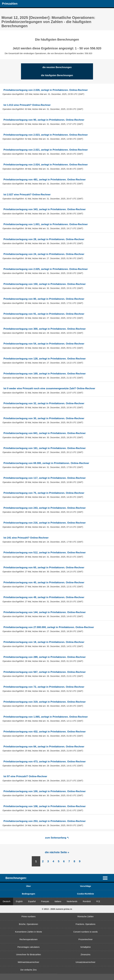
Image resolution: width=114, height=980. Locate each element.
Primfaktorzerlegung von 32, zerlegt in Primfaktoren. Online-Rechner (44, 403)
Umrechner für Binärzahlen (28, 955)
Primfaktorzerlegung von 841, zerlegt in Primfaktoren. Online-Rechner (45, 433)
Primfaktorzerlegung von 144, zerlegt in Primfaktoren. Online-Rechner (45, 612)
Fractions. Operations (86, 924)
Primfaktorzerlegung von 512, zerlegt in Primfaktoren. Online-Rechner (45, 552)
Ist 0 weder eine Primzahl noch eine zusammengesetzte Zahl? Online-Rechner (49, 388)
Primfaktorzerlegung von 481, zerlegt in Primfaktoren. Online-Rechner (45, 180)
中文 (98, 901)
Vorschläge (85, 886)
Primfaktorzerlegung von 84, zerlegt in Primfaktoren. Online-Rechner (44, 747)
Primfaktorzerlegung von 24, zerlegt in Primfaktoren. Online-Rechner (44, 254)
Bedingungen (28, 894)
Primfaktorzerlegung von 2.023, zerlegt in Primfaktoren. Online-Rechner (46, 135)
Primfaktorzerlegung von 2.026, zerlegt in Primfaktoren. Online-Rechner (46, 90)
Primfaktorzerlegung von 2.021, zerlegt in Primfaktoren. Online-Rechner (46, 150)
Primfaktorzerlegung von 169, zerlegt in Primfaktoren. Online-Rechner (45, 374)
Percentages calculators (28, 947)
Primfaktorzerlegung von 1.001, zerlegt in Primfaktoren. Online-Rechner (46, 224)
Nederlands (72, 901)
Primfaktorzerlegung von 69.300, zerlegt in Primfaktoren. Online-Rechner (46, 463)
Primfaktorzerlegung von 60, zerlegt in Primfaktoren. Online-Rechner (44, 567)
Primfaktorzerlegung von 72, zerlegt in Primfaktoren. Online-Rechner (44, 687)
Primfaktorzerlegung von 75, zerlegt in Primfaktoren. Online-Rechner (44, 493)
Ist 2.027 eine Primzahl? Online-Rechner (27, 194)
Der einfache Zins (29, 970)
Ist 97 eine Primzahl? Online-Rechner (25, 776)
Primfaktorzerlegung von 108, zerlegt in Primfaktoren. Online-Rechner (45, 806)
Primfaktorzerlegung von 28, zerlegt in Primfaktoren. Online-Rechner (44, 239)
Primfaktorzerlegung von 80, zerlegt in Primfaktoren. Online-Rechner (44, 299)
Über (29, 886)
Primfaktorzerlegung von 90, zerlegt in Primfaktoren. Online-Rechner (44, 120)
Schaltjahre (86, 947)
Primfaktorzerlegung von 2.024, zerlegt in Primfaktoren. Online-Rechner (46, 165)
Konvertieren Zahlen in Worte (29, 932)
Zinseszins (86, 955)
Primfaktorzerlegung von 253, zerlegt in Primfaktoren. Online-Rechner (45, 821)
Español (32, 901)
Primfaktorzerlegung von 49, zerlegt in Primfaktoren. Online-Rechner (44, 597)
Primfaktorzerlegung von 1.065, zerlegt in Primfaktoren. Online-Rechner (46, 717)
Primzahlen (10, 4)
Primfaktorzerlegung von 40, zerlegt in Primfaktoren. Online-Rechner (44, 582)
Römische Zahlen (86, 917)
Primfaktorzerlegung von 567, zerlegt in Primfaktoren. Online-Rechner (45, 672)
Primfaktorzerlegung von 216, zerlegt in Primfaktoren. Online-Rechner (45, 523)
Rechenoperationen (28, 939)
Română (87, 901)
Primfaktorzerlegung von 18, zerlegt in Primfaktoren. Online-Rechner (44, 642)
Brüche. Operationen (29, 924)
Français (45, 901)
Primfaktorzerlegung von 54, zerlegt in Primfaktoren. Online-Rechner (44, 344)
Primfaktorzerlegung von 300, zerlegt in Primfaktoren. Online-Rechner (45, 329)
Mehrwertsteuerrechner (29, 962)
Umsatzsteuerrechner (86, 962)
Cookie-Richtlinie (86, 894)
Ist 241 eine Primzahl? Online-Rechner (26, 538)
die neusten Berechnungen (57, 67)
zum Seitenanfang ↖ (57, 838)
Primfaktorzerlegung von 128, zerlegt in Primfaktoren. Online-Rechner (45, 359)
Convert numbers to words (85, 932)
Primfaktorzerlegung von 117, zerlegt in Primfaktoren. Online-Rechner (45, 478)
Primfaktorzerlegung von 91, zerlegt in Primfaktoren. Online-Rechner (44, 314)
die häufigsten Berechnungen (57, 75)
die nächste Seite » (57, 852)
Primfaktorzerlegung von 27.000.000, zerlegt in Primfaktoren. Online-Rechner (49, 627)
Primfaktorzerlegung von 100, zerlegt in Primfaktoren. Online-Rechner (45, 791)
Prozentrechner (86, 939)
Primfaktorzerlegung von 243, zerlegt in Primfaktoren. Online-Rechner (45, 508)
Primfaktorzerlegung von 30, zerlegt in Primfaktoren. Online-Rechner (44, 418)
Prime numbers (28, 917)
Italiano (58, 901)
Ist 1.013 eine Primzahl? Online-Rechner (27, 105)
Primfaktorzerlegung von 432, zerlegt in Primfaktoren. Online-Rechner (45, 732)
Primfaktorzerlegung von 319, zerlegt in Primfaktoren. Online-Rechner (45, 702)
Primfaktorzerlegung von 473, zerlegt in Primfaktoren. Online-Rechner (45, 761)
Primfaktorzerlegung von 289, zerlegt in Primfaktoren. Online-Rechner (45, 657)
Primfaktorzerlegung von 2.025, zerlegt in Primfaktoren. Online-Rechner (46, 269)
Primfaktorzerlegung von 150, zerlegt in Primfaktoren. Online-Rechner (45, 284)
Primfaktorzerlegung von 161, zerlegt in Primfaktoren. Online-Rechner (45, 448)
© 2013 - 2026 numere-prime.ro (57, 909)
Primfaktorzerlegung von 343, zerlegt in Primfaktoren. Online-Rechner (45, 209)
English (19, 901)
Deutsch (7, 901)
